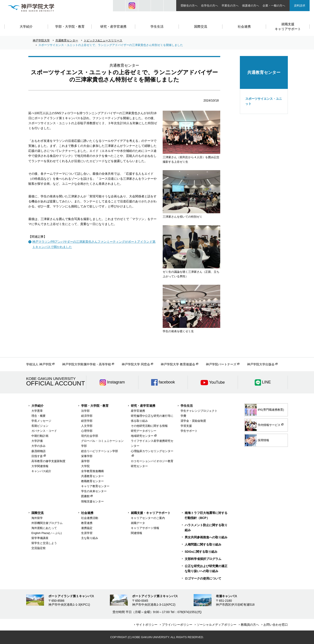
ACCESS (170, 6)
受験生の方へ (189, 6)
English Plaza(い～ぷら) (47, 533)
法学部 (85, 411)
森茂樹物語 (38, 451)
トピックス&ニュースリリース (103, 40)
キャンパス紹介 (41, 471)
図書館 (85, 496)
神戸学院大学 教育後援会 (178, 364)
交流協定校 (38, 548)
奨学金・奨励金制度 (193, 421)
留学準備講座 (40, 538)
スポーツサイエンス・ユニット (264, 101)
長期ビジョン (40, 426)
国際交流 (38, 513)
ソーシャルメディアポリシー (217, 625)
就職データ (138, 523)
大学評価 (37, 441)
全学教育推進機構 (92, 471)
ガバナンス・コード (44, 431)
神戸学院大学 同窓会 (136, 364)
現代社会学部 (90, 436)
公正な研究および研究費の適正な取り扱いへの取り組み (206, 569)
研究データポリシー (144, 431)
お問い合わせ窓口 (276, 625)
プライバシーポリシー (177, 625)
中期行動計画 (40, 436)
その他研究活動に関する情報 (149, 426)
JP (144, 6)
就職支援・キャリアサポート (151, 513)
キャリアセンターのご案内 (148, 518)
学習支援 (186, 426)
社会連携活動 (90, 518)
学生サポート (189, 431)
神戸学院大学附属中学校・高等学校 (87, 364)
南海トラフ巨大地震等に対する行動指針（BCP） (206, 515)
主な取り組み (90, 538)
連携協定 (87, 528)
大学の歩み (38, 446)
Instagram (132, 6)
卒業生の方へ (230, 6)
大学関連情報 (40, 466)
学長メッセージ (41, 421)
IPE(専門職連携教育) (264, 410)
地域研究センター (142, 436)
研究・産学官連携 (143, 406)
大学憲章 (37, 411)
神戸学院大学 (41, 40)
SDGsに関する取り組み (201, 552)
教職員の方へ (250, 625)
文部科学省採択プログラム (203, 559)
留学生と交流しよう (44, 543)
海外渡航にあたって (44, 528)
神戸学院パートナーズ (221, 364)
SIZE (157, 6)
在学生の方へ (210, 6)
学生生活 (187, 406)
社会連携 (87, 513)
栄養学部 (87, 456)
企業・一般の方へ (274, 6)
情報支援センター (92, 501)
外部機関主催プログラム (47, 523)
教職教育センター (92, 481)
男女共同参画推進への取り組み (206, 537)
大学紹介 (38, 406)
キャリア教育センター (95, 486)
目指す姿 (37, 456)
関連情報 (137, 533)
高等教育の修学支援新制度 (48, 461)
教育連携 (87, 523)
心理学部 (87, 431)
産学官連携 (138, 411)
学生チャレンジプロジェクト (199, 411)
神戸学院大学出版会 (261, 364)
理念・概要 (38, 416)
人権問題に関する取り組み (203, 544)
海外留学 (37, 518)
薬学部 (85, 461)
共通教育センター (67, 40)
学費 (183, 416)
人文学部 (87, 426)
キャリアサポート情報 (145, 528)
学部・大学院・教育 (95, 406)
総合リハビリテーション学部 (100, 451)
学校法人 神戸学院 (39, 364)
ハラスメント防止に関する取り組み (206, 528)
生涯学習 (87, 533)
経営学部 (87, 421)
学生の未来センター (94, 491)
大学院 (85, 466)
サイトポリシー (147, 625)
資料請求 (300, 6)
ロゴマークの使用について (203, 578)
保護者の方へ (251, 6)
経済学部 (87, 416)
